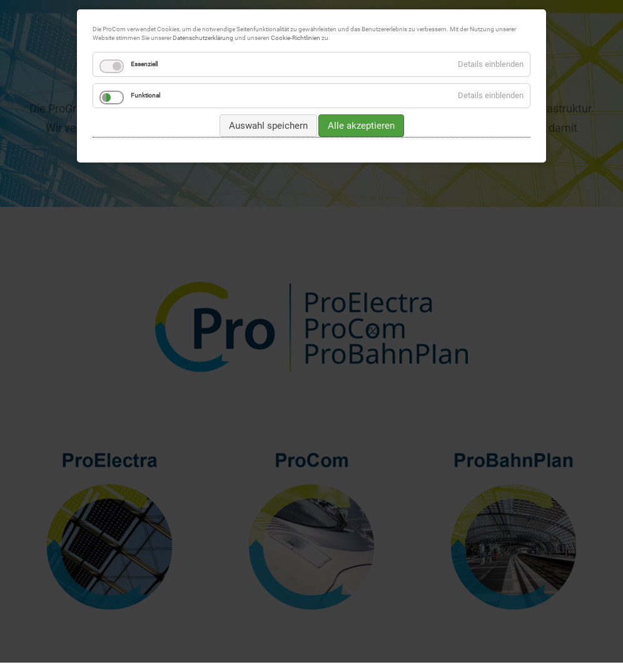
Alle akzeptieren (361, 126)
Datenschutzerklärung (203, 38)
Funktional (145, 95)
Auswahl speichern (268, 126)
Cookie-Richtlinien (296, 38)
